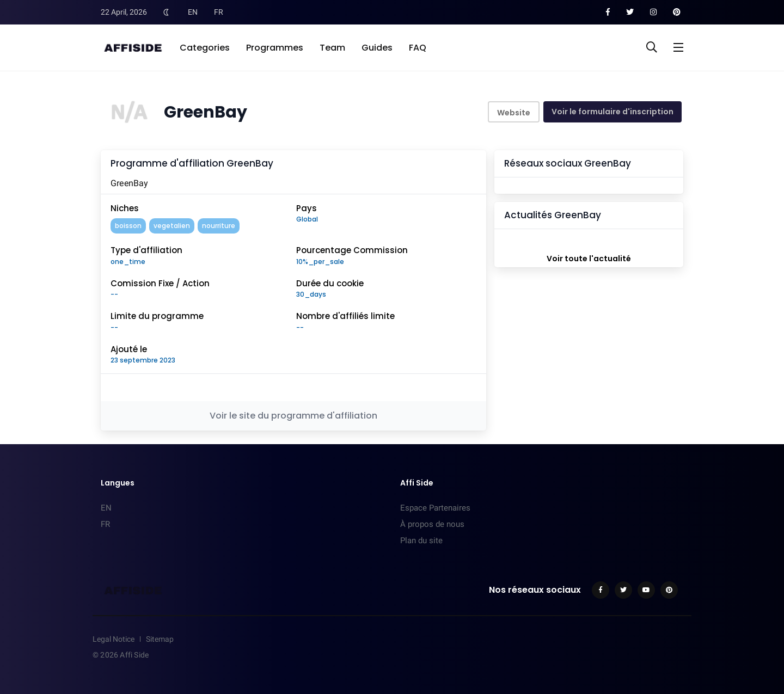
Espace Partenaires (435, 508)
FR (219, 12)
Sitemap (160, 639)
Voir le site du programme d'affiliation (293, 416)
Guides (377, 48)
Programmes (275, 48)
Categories (205, 48)
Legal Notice (114, 639)
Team (332, 48)
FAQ (418, 48)
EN (193, 12)
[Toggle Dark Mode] (166, 12)
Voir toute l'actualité (589, 259)
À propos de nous (432, 524)
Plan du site (421, 541)
